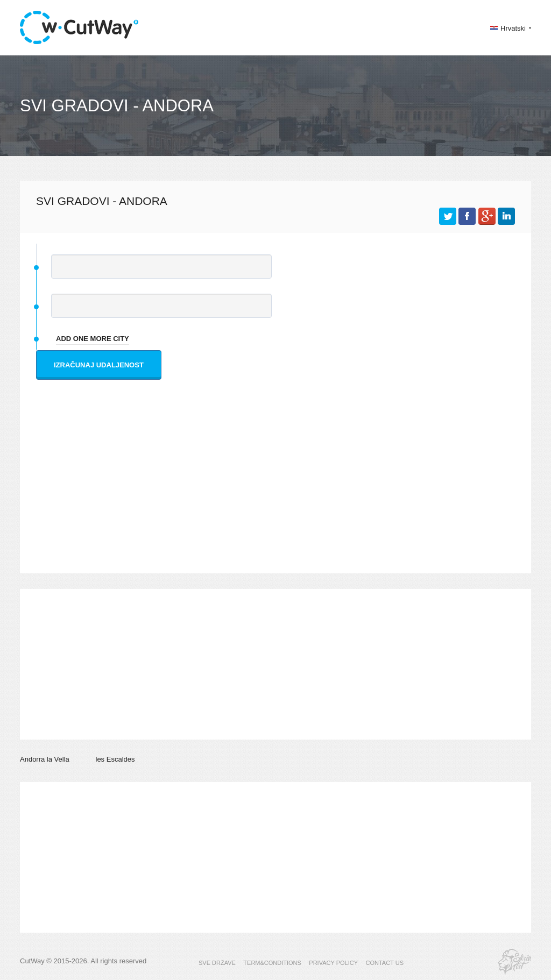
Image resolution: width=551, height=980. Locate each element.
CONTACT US (384, 963)
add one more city (93, 339)
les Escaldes (115, 759)
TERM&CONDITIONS (272, 963)
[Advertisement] (278, 487)
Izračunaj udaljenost (99, 365)
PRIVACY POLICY (333, 963)
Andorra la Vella (45, 759)
